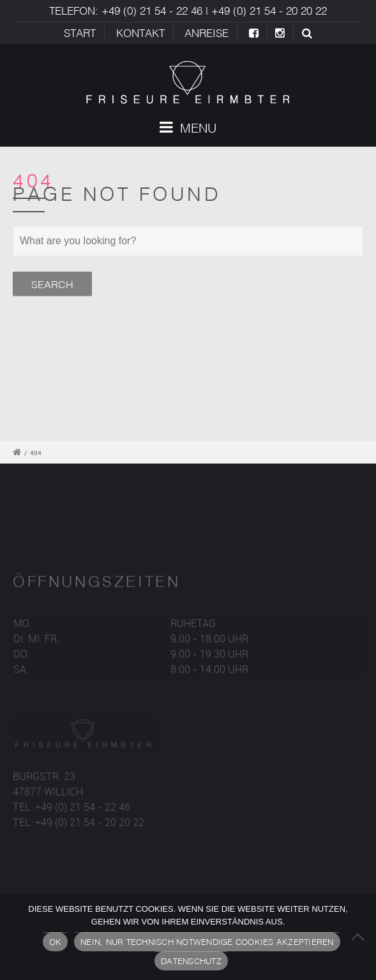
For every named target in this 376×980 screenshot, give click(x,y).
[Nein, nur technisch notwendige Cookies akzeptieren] (360, 937)
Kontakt (140, 33)
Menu (188, 128)
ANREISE (207, 33)
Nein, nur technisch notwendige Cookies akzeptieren (207, 942)
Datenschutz (191, 961)
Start (80, 33)
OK (56, 942)
